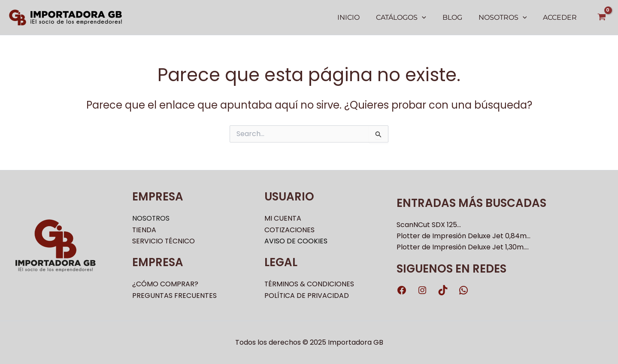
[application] (431, 18)
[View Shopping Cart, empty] (601, 17)
